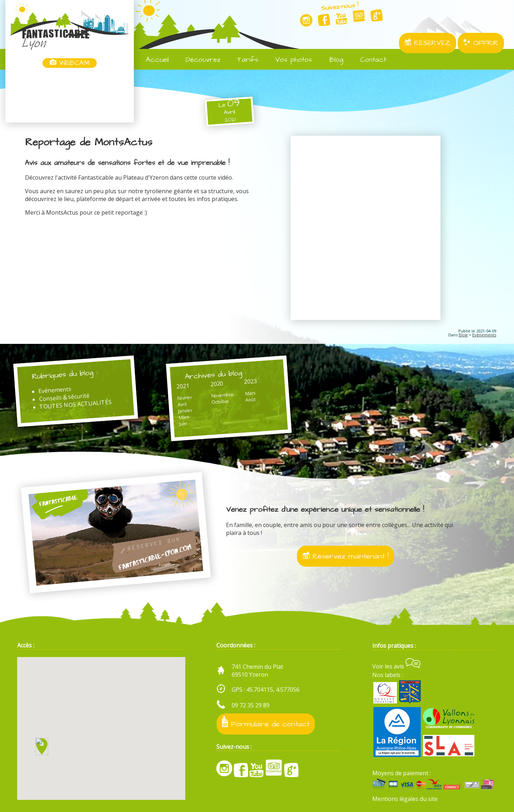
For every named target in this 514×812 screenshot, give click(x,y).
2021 (183, 386)
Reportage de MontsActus (89, 142)
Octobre (220, 401)
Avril (182, 404)
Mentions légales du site (405, 799)
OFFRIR (481, 43)
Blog (331, 60)
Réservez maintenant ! (346, 556)
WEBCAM (70, 63)
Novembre (222, 395)
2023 (250, 381)
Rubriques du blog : (65, 374)
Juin (183, 423)
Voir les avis (396, 666)
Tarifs (243, 60)
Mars (184, 417)
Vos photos (289, 60)
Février (185, 398)
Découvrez (198, 60)
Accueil (153, 60)
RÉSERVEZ (428, 43)
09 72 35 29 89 (251, 705)
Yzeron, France (70, 96)
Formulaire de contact (266, 723)
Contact (368, 60)
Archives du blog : (215, 374)
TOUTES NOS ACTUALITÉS (75, 404)
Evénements (484, 335)
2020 (216, 384)
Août (250, 399)
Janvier (185, 410)
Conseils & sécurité (64, 397)
